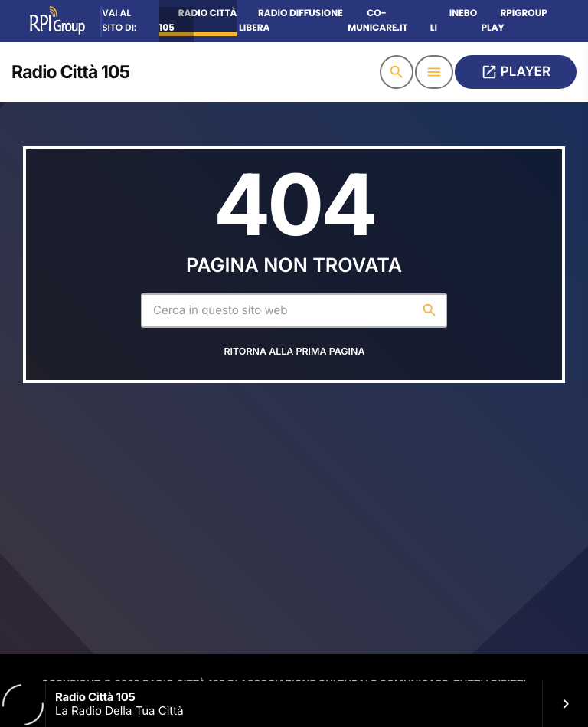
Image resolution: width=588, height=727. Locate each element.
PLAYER (516, 72)
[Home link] (70, 72)
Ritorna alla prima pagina (294, 359)
